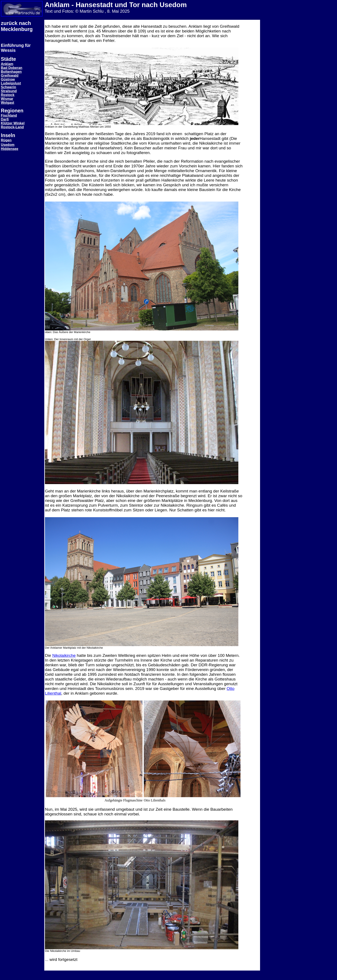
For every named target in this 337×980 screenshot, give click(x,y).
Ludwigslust (11, 83)
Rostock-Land (12, 127)
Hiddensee (10, 149)
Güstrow (8, 79)
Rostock (8, 95)
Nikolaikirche (64, 655)
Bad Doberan (12, 68)
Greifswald (10, 76)
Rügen (6, 140)
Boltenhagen (11, 72)
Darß (5, 119)
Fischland (9, 115)
